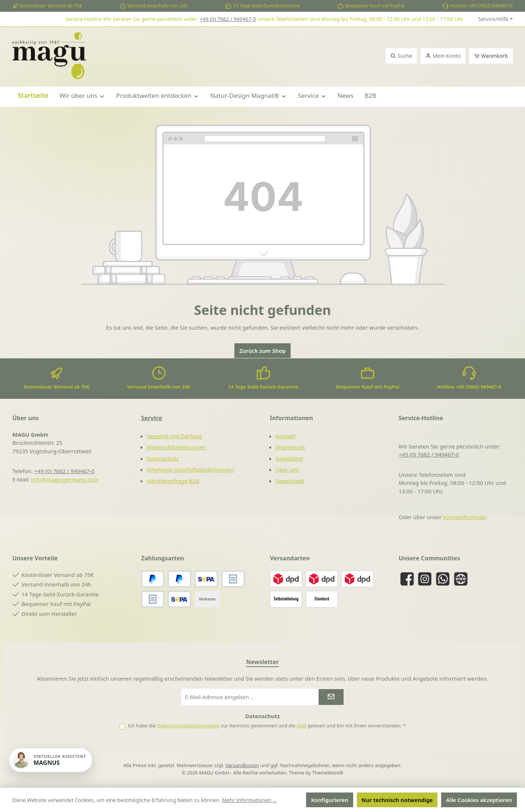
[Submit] (331, 697)
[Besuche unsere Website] (461, 579)
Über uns (287, 469)
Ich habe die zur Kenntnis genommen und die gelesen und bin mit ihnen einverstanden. (267, 726)
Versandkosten (242, 765)
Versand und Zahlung (175, 436)
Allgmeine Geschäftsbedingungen (191, 469)
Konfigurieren (329, 800)
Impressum (290, 447)
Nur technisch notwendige (397, 800)
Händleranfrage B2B (173, 481)
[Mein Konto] (443, 56)
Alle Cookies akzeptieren (479, 800)
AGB (301, 726)
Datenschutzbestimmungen (188, 726)
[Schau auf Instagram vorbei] (425, 579)
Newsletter (290, 458)
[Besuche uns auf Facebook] (407, 579)
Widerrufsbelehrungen (176, 447)
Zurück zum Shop (262, 351)
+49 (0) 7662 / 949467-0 (228, 19)
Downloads (290, 481)
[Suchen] (401, 56)
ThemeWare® (328, 773)
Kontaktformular (464, 517)
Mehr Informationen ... (249, 800)
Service (152, 418)
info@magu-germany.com (65, 479)
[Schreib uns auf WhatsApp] (443, 579)
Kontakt (286, 436)
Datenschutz (163, 458)
